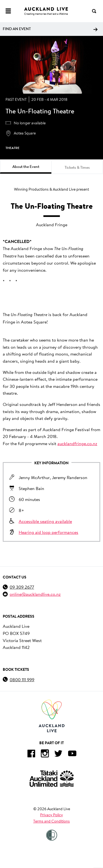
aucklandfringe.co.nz (77, 443)
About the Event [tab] (26, 167)
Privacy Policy (51, 815)
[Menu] (8, 11)
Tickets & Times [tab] (77, 167)
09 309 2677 (22, 587)
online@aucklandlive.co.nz (35, 594)
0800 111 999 (22, 679)
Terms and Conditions (51, 821)
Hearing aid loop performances (48, 532)
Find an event (50, 29)
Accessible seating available (45, 521)
